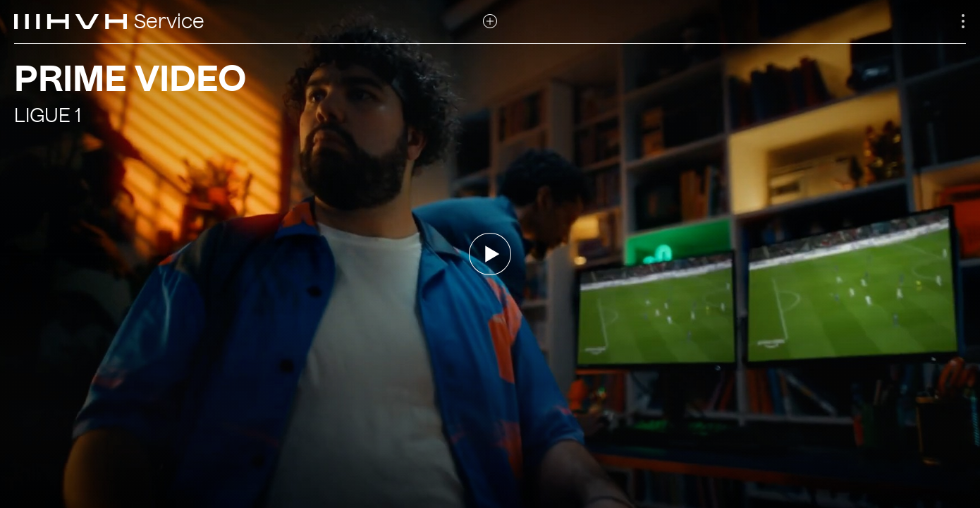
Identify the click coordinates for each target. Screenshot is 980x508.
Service (169, 22)
